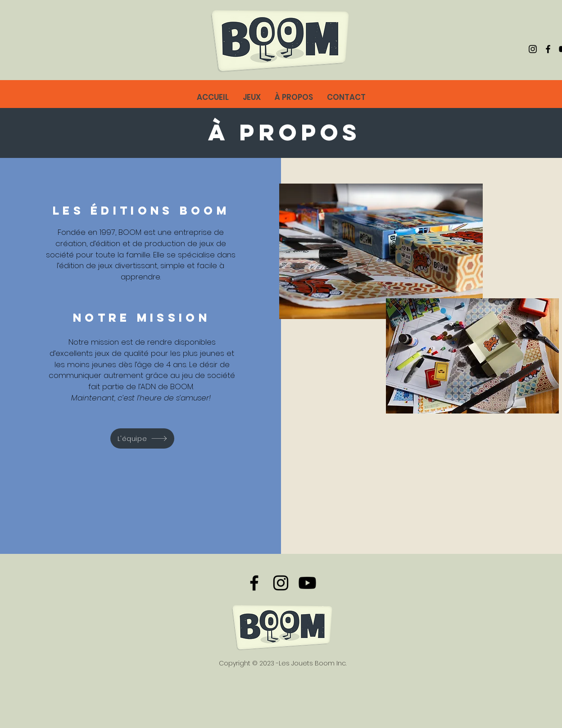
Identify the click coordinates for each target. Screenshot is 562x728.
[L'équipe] (142, 438)
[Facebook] (548, 49)
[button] (294, 97)
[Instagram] (533, 49)
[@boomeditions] (307, 583)
